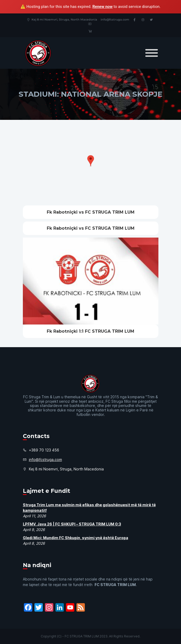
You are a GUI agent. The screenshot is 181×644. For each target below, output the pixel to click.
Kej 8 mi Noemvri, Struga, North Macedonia (62, 19)
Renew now (103, 7)
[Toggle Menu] (152, 53)
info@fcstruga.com (115, 19)
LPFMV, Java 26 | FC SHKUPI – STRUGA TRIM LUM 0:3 (72, 524)
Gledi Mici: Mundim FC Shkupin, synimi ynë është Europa (76, 538)
